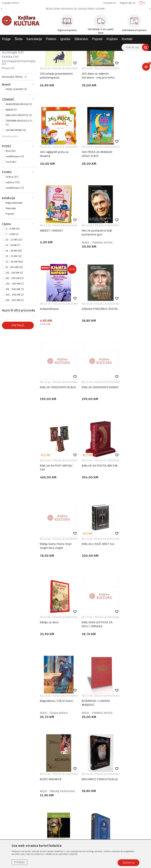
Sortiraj (120, 61)
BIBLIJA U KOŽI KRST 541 (87, 419)
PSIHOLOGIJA (13, 95)
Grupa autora (97, 503)
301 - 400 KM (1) (15, 346)
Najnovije (11, 259)
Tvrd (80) (11, 213)
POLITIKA (10, 108)
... (94, 676)
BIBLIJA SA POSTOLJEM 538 (126, 345)
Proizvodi (28, 54)
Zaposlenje (61, 709)
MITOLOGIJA (12, 70)
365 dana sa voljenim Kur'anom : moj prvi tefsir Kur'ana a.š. (87, 122)
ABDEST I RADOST (84, 197)
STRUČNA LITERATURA (82, 54)
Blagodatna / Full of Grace (86, 494)
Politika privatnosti (113, 709)
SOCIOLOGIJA (13, 103)
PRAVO (8, 119)
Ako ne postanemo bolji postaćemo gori (126, 197)
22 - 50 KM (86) (14, 313)
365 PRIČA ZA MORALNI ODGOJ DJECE (49, 197)
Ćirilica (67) (12, 228)
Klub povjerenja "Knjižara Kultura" (75, 724)
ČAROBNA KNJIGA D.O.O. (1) (19, 174)
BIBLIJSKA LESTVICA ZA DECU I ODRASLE (50, 494)
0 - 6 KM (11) (13, 280)
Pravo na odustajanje (115, 754)
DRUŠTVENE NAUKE (110, 54)
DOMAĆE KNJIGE (57, 54)
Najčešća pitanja (112, 759)
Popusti (10, 265)
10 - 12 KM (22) (14, 291)
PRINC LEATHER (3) (16, 140)
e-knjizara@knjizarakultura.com (27, 740)
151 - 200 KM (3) (15, 329)
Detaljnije (19, 862)
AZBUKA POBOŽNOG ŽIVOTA (85, 271)
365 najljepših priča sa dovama (126, 122)
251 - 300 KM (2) (15, 340)
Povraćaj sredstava (113, 748)
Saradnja (59, 714)
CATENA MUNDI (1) (16, 181)
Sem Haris (95, 652)
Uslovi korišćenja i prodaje (118, 704)
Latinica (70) (13, 233)
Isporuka (107, 729)
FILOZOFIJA (12, 86)
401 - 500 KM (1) (15, 351)
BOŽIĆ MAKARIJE (46, 568)
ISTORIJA (11, 90)
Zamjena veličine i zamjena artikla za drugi (119, 736)
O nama (59, 704)
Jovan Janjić (58, 652)
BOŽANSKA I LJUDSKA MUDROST (123, 494)
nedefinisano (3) (15, 207)
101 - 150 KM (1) (14, 324)
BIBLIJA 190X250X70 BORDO (48, 345)
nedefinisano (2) (15, 239)
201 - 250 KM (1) (15, 335)
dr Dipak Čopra (136, 578)
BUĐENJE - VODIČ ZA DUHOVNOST (86, 642)
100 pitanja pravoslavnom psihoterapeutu (50, 122)
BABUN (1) (11, 161)
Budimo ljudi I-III (49, 642)
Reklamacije (109, 743)
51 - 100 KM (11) (14, 318)
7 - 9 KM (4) (12, 285)
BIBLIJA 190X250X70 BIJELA (123, 271)
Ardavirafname (49, 269)
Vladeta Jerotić (136, 206)
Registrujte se (128, 3)
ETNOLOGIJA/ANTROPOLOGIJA (19, 113)
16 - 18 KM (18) (14, 302)
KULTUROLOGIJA (13, 99)
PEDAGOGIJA (13, 82)
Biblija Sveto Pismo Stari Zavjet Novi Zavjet (48, 419)
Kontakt (59, 719)
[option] (75, 9)
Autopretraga (103, 61)
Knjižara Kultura (11, 54)
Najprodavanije (14, 254)
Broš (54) (11, 202)
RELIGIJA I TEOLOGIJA (14, 76)
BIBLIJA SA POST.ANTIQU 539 (86, 345)
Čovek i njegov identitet (125, 642)
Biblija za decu (125, 417)
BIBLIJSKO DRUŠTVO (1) (19, 166)
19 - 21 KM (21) (14, 307)
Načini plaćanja (111, 719)
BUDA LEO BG (124, 566)
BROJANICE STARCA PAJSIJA (85, 568)
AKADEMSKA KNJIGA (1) (19, 155)
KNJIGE (41, 54)
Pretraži (18, 376)
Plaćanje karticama (114, 724)
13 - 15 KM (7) (13, 296)
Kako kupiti (109, 714)
